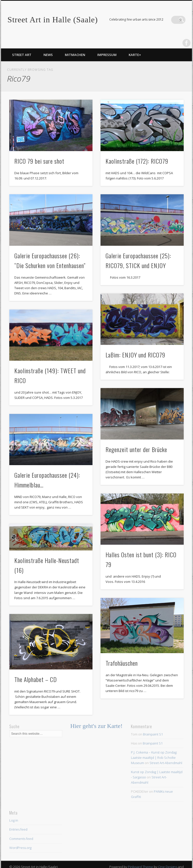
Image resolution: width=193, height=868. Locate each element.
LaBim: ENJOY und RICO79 (135, 345)
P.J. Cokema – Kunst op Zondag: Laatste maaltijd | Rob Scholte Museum (154, 748)
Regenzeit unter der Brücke (136, 439)
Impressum (107, 45)
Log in (14, 810)
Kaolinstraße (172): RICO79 (137, 151)
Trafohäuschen (122, 653)
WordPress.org (20, 838)
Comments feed (21, 828)
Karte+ (135, 45)
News (48, 45)
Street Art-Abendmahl (166, 753)
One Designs (168, 857)
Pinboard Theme (140, 857)
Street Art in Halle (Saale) (53, 20)
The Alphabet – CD (36, 669)
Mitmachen (75, 45)
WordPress (175, 862)
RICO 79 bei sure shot (39, 151)
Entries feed (18, 819)
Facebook (171, 20)
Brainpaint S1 (153, 724)
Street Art (22, 45)
